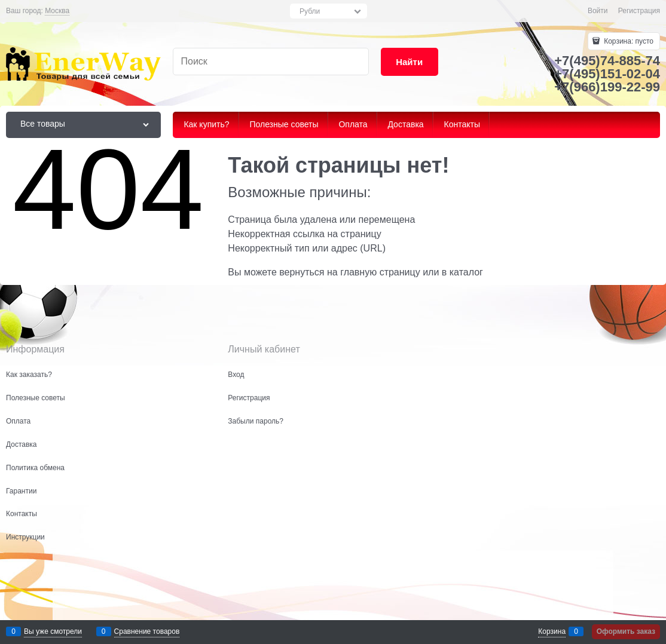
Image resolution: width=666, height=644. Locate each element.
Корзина (552, 631)
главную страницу (380, 272)
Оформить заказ (626, 631)
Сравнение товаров (147, 631)
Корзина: (628, 41)
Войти (598, 11)
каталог (466, 272)
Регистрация (639, 11)
